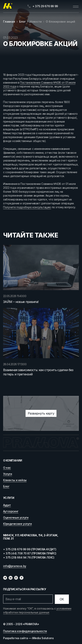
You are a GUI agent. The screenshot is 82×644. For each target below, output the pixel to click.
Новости (36, 22)
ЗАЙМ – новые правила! (21, 302)
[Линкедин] (11, 578)
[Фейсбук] (22, 578)
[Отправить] (62, 599)
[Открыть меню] (76, 6)
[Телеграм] (5, 578)
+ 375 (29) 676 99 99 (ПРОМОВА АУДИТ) (30, 549)
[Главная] (8, 6)
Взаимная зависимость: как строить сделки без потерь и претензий (38, 372)
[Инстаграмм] (16, 578)
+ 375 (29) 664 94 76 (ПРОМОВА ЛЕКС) (29, 557)
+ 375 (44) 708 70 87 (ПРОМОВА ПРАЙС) (30, 553)
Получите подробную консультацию (27, 207)
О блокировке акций (60, 22)
